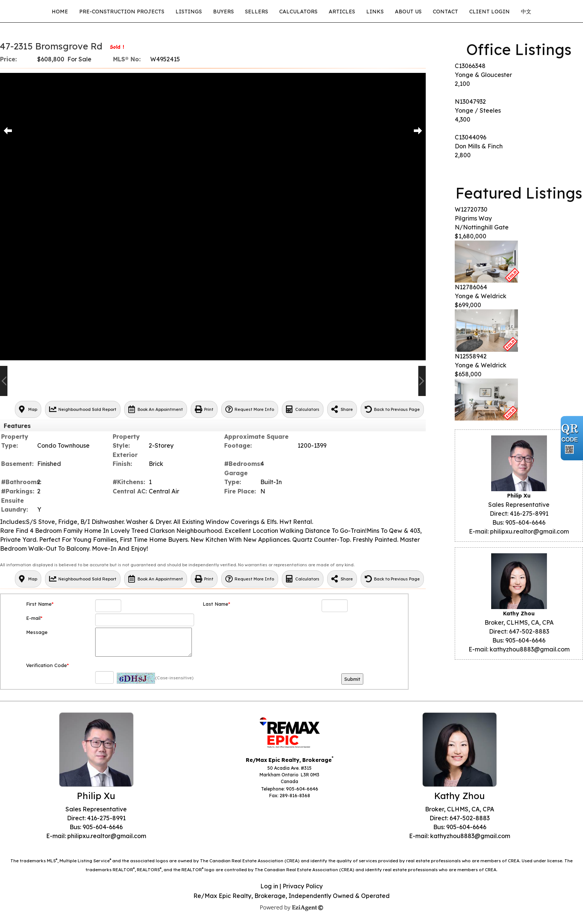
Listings (189, 12)
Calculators (298, 12)
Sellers (257, 12)
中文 (526, 12)
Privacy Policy (303, 886)
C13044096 (471, 137)
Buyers (223, 12)
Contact (445, 12)
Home (60, 12)
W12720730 (471, 209)
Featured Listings (519, 193)
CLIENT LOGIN (489, 12)
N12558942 (471, 356)
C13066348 (470, 66)
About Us (408, 12)
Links (375, 12)
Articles (342, 12)
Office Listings (519, 49)
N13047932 (470, 102)
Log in (269, 886)
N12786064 (471, 287)
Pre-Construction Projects (122, 12)
